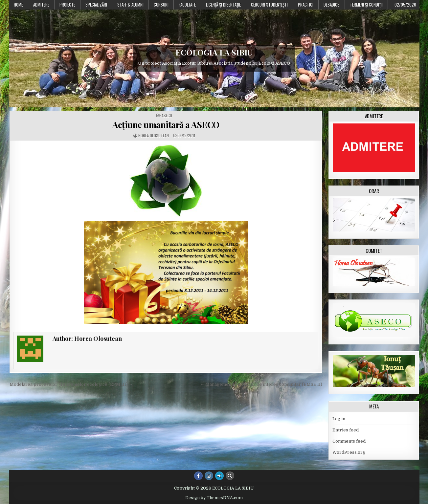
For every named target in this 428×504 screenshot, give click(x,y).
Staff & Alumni (130, 5)
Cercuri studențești (269, 5)
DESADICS (332, 5)
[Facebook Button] (198, 476)
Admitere (41, 5)
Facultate (187, 5)
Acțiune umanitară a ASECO (166, 125)
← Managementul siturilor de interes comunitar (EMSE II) (261, 384)
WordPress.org (349, 452)
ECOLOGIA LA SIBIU (214, 52)
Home (18, 5)
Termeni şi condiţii (366, 5)
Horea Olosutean (154, 136)
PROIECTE (67, 5)
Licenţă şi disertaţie (223, 5)
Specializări (96, 5)
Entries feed (346, 430)
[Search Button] (230, 476)
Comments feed (349, 441)
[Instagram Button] (209, 476)
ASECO (167, 116)
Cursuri (161, 5)
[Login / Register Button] (219, 476)
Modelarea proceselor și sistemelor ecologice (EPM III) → (71, 384)
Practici (306, 5)
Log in (339, 419)
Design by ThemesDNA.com (214, 498)
